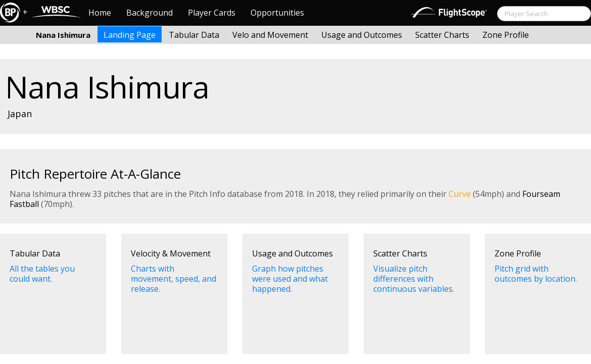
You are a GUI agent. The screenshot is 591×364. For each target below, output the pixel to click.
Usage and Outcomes (362, 35)
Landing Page (130, 35)
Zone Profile (506, 35)
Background (150, 13)
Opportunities (277, 13)
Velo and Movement (270, 35)
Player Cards (212, 13)
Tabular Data (194, 35)
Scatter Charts (442, 35)
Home (100, 13)
